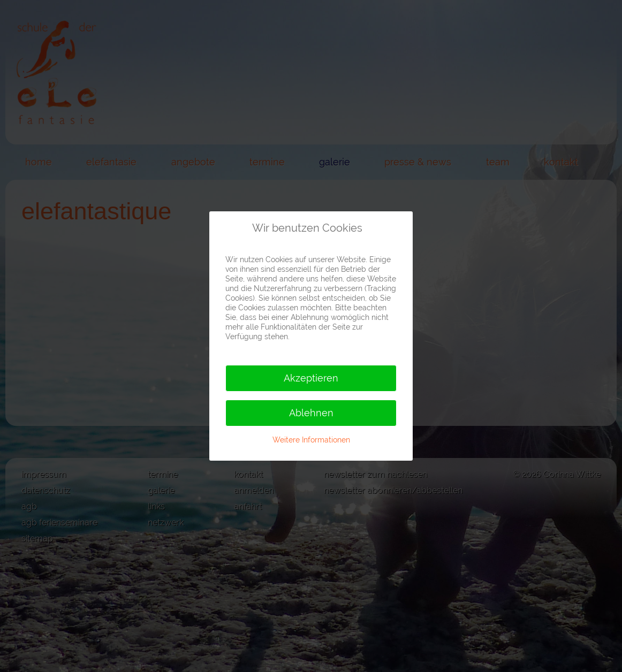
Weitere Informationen (311, 440)
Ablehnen (311, 413)
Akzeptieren (311, 378)
